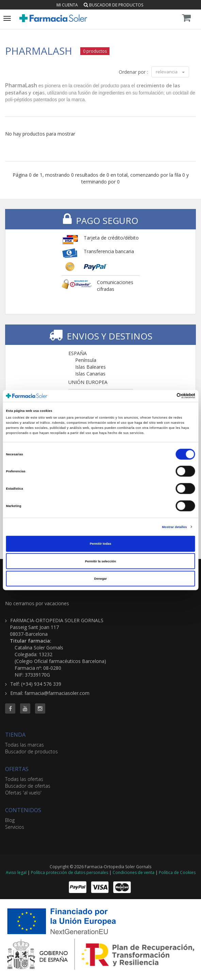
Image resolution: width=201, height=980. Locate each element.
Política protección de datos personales (70, 872)
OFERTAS (17, 769)
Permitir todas (100, 544)
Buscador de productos (113, 5)
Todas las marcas (24, 745)
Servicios (15, 827)
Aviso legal (16, 872)
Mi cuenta (67, 5)
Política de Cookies (177, 872)
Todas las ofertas (24, 779)
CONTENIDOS (23, 810)
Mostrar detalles (174, 527)
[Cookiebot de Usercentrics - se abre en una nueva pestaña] (165, 396)
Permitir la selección (100, 561)
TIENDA (15, 735)
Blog (10, 820)
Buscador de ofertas (28, 786)
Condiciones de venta (133, 872)
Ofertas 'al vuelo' (23, 793)
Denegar (100, 579)
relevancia (170, 72)
